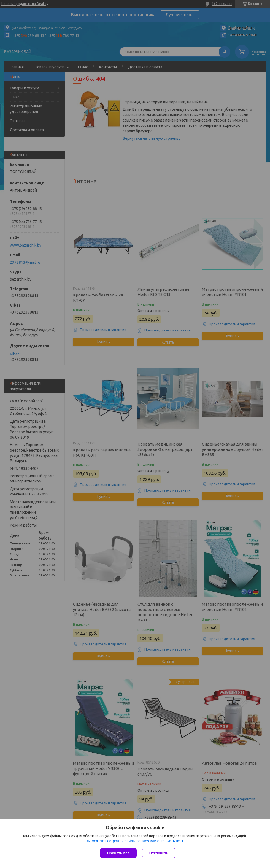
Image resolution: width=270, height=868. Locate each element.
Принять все (118, 853)
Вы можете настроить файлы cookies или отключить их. (133, 841)
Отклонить (159, 853)
